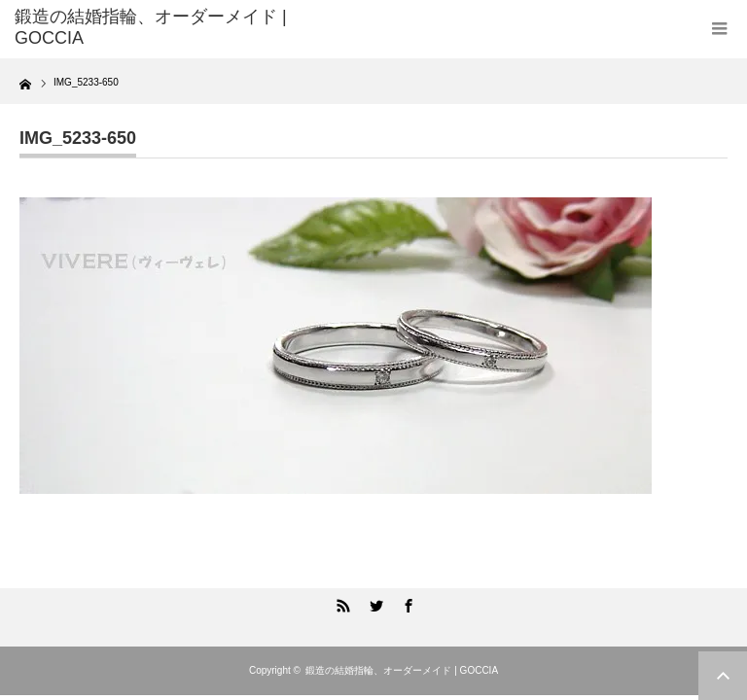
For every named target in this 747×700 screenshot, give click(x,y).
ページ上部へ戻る (723, 676)
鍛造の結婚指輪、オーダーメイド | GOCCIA (402, 670)
